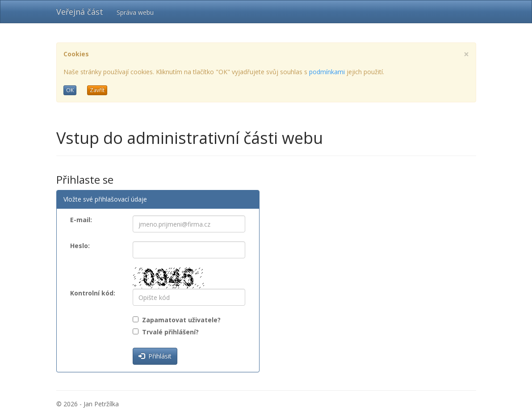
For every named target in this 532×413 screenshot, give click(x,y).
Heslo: (80, 246)
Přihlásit (155, 356)
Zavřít (97, 90)
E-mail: (81, 220)
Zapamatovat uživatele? (180, 320)
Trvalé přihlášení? (169, 332)
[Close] (466, 54)
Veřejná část (80, 12)
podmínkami (327, 72)
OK (70, 90)
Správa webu (135, 12)
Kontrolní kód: (93, 293)
